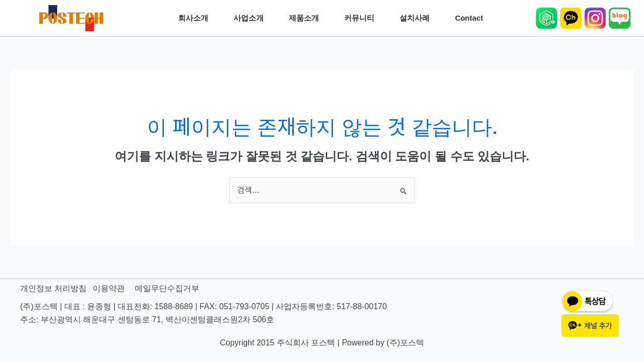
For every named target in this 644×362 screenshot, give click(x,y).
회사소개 (196, 18)
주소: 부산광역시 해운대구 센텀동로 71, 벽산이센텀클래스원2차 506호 (147, 320)
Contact (471, 18)
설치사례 (417, 18)
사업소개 (251, 18)
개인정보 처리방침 (53, 288)
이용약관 (109, 288)
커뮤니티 (362, 18)
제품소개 (306, 18)
